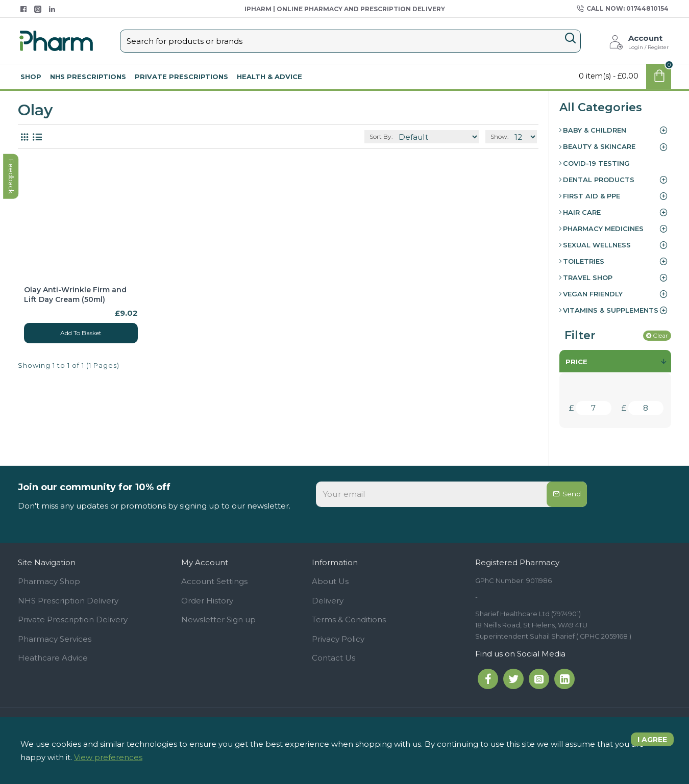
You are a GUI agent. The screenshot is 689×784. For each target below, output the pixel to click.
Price (576, 362)
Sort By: (402, 136)
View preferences (108, 757)
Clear (660, 335)
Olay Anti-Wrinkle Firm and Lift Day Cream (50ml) (75, 294)
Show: (503, 136)
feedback (13, 325)
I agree (649, 744)
